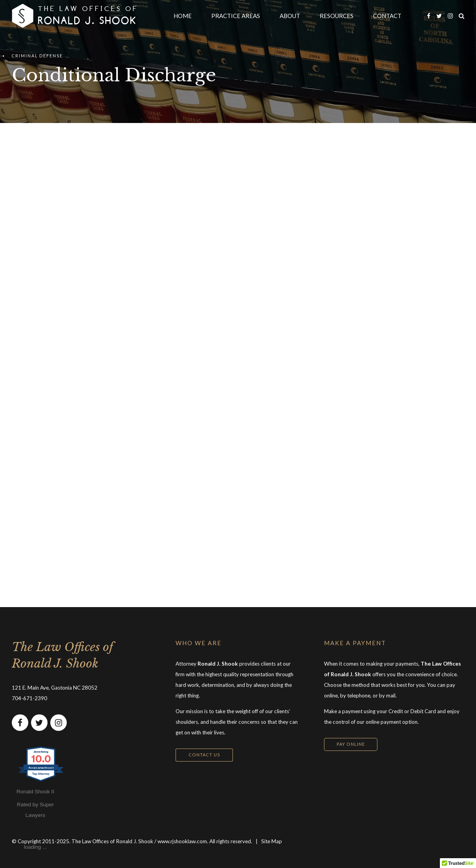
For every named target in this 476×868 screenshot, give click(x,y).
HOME (183, 16)
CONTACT (387, 16)
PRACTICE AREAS (236, 16)
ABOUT (290, 16)
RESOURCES (337, 16)
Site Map (272, 841)
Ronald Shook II (35, 792)
